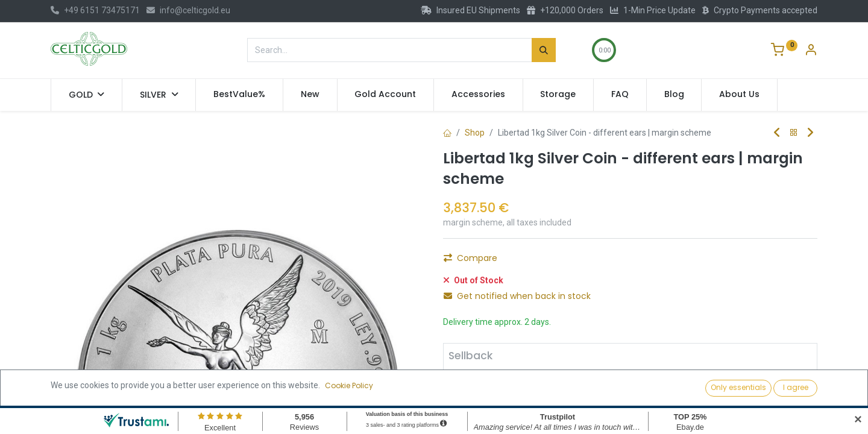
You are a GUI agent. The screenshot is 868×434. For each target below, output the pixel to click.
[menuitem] (239, 95)
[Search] (544, 50)
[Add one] (528, 398)
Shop (475, 133)
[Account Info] (811, 51)
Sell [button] (574, 397)
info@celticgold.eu (188, 10)
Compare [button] (470, 258)
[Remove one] (463, 398)
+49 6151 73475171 (95, 10)
